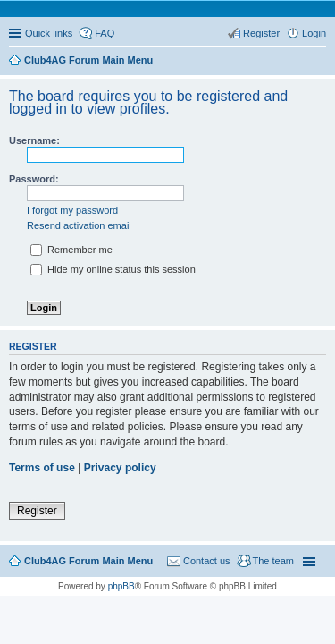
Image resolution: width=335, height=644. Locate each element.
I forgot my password (72, 210)
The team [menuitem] (273, 561)
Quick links (49, 33)
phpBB (121, 586)
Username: (34, 140)
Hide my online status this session (113, 269)
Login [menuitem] (314, 33)
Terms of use (42, 468)
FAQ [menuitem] (105, 33)
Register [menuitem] (261, 33)
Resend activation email (79, 225)
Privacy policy (120, 468)
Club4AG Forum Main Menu (88, 561)
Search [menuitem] (319, 62)
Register (37, 511)
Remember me (71, 250)
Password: (34, 179)
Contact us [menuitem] (207, 561)
